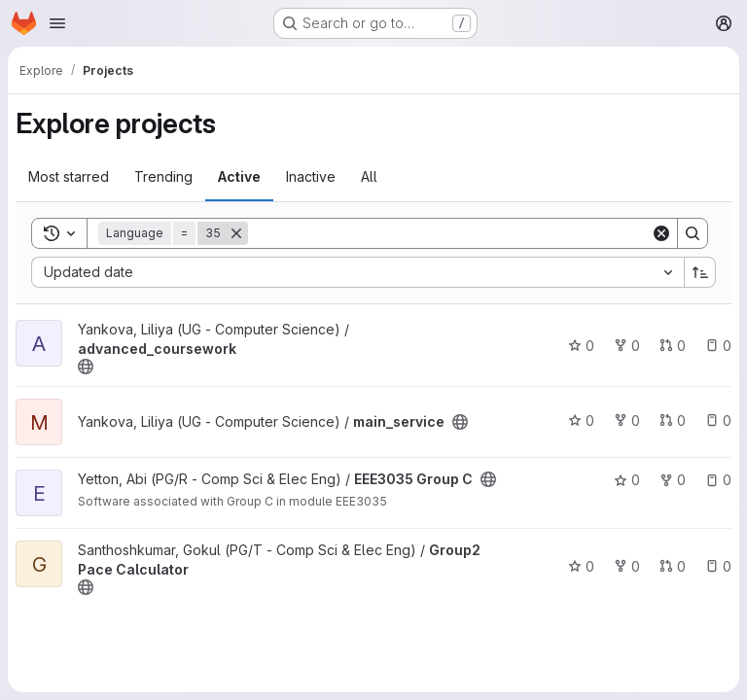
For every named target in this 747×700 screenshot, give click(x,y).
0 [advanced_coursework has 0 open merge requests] (673, 346)
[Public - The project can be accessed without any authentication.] (86, 367)
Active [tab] (239, 176)
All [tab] (369, 176)
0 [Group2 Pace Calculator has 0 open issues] (718, 566)
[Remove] (236, 233)
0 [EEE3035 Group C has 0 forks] (673, 480)
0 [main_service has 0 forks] (627, 420)
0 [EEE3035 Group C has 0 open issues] (718, 480)
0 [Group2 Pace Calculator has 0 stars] (581, 566)
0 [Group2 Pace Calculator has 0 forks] (627, 566)
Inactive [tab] (311, 176)
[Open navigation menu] (57, 23)
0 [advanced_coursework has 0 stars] (581, 346)
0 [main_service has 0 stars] (581, 420)
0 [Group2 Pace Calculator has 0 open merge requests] (673, 566)
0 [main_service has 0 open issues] (718, 420)
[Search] (449, 233)
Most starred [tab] (69, 176)
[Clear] (661, 233)
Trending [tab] (163, 176)
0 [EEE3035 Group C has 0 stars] (627, 480)
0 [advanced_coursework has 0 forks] (627, 346)
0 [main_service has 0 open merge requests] (673, 420)
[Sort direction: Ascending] (700, 272)
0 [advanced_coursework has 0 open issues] (718, 346)
